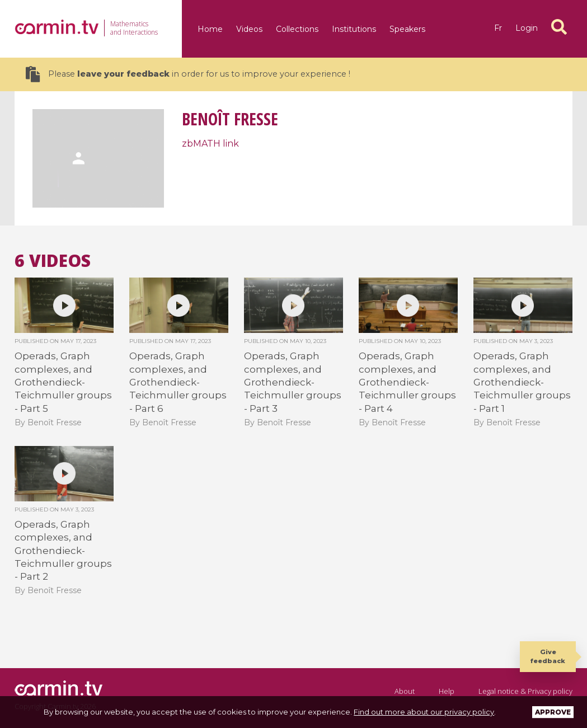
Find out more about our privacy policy (424, 712)
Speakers (407, 29)
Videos (249, 29)
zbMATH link (210, 144)
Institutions (354, 29)
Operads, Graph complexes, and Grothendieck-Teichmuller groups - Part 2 (63, 551)
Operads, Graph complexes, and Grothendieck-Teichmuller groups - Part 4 (407, 382)
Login (527, 28)
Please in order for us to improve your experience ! (188, 74)
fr (498, 28)
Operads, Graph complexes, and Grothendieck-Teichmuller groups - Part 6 (178, 382)
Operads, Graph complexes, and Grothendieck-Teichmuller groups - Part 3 (293, 382)
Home (210, 29)
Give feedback (548, 656)
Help (447, 691)
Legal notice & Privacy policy (525, 691)
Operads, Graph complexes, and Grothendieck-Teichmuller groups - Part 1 (522, 382)
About (405, 691)
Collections (297, 29)
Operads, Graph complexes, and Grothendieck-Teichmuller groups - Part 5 (63, 382)
